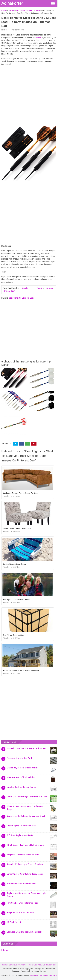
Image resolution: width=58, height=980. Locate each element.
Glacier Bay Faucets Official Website (23, 768)
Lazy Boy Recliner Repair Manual (22, 787)
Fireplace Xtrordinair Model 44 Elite (23, 855)
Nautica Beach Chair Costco (14, 564)
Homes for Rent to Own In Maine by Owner (21, 671)
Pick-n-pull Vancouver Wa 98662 (16, 600)
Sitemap (5, 965)
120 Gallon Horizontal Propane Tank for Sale (27, 748)
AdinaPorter (12, 3)
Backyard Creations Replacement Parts (24, 932)
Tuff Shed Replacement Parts (20, 835)
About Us (41, 965)
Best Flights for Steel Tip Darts (21, 298)
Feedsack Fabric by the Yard (19, 758)
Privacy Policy (51, 965)
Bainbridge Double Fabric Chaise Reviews (20, 493)
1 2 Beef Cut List (14, 922)
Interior (4, 30)
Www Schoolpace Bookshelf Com (21, 884)
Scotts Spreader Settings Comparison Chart (26, 816)
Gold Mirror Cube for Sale (13, 635)
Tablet (39, 288)
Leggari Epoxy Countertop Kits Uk (22, 826)
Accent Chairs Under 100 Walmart (17, 529)
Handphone (27, 288)
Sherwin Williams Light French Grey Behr (25, 864)
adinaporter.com (36, 975)
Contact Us (13, 965)
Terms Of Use (32, 965)
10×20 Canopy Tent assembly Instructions (25, 845)
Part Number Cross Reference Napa (23, 903)
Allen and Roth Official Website (21, 777)
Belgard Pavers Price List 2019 (20, 913)
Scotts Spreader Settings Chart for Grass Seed (27, 797)
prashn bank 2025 (50, 975)
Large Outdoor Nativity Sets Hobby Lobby (25, 874)
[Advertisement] (29, 96)
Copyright (22, 965)
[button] (53, 3)
